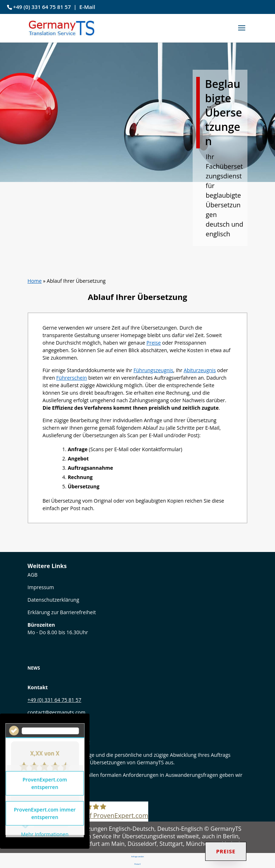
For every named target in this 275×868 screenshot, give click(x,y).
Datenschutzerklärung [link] (53, 600)
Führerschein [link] (72, 378)
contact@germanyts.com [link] (57, 712)
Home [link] (35, 281)
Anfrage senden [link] (138, 857)
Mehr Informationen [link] (45, 834)
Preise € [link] (137, 864)
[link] (62, 27)
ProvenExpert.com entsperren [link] (45, 783)
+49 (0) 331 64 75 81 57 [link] (42, 7)
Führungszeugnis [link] (153, 370)
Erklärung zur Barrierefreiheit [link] (62, 612)
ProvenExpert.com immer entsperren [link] (45, 813)
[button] (242, 33)
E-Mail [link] (87, 7)
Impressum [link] (41, 587)
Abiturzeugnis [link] (200, 370)
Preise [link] (154, 343)
